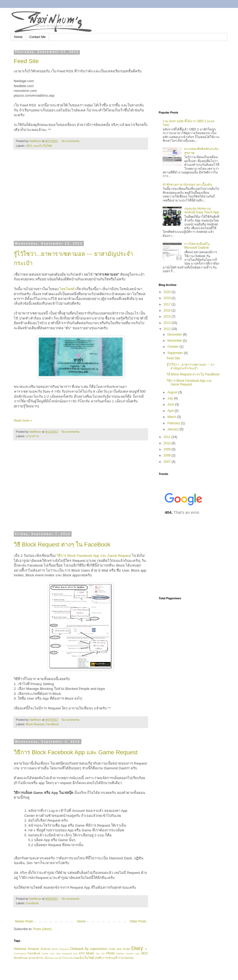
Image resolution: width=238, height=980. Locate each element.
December (175, 334)
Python (120, 953)
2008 (168, 455)
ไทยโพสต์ (68, 289)
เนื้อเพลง (49, 958)
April (171, 411)
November (175, 341)
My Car (100, 953)
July (171, 398)
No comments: (71, 141)
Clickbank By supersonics (88, 949)
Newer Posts (24, 921)
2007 (168, 462)
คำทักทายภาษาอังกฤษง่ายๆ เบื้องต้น (187, 185)
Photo (110, 953)
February (174, 423)
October (173, 347)
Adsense (20, 949)
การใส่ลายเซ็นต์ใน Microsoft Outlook (197, 246)
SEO (29, 146)
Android (45, 949)
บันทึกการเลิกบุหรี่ (106, 958)
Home (18, 37)
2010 (168, 443)
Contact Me (37, 37)
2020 (168, 292)
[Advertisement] (81, 199)
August (173, 392)
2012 (168, 329)
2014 (168, 317)
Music (90, 953)
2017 (168, 304)
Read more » (23, 421)
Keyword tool (70, 953)
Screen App (132, 953)
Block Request (35, 724)
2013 (168, 323)
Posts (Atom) (42, 929)
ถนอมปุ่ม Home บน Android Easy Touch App (202, 210)
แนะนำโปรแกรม (64, 958)
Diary (137, 948)
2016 (168, 310)
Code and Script (119, 949)
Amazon (33, 949)
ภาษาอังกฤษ (126, 958)
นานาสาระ (33, 436)
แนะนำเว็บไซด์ (43, 146)
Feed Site (26, 61)
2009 (168, 449)
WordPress (21, 958)
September (176, 353)
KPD (82, 953)
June (171, 404)
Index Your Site (51, 953)
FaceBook (52, 724)
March (172, 417)
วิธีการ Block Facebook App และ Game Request (93, 556)
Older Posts (138, 921)
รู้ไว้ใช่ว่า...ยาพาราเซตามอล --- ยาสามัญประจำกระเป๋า (191, 366)
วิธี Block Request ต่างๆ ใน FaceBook (62, 545)
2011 (168, 437)
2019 (168, 298)
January (173, 429)
